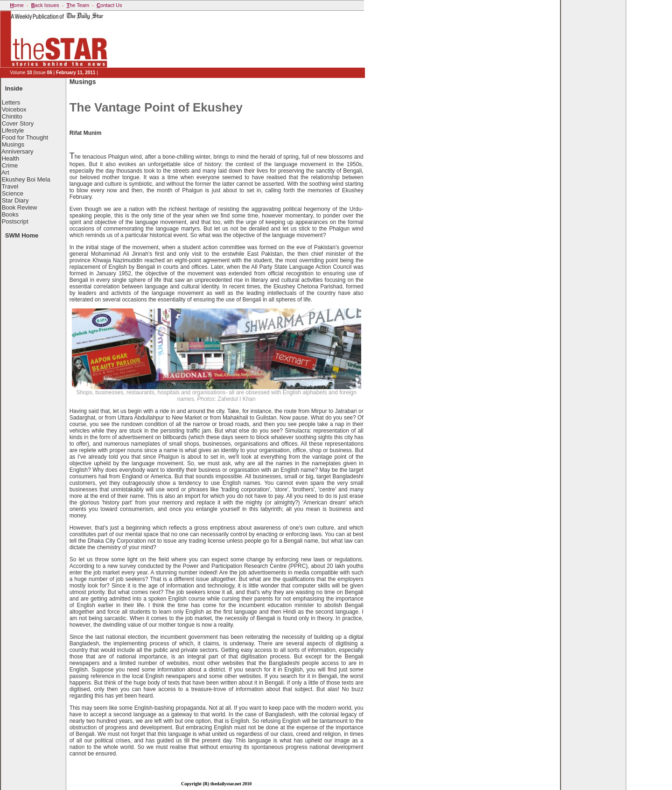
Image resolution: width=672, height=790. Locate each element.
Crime (10, 165)
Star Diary (15, 200)
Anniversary (17, 151)
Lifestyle (13, 130)
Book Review (20, 207)
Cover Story (18, 123)
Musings (13, 144)
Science (13, 193)
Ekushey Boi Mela (26, 179)
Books (10, 214)
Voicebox (14, 109)
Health (11, 158)
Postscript (15, 221)
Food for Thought (25, 137)
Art (5, 172)
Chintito (12, 116)
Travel (10, 186)
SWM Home (22, 235)
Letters (11, 102)
